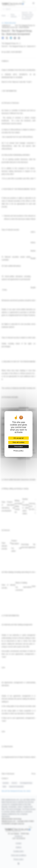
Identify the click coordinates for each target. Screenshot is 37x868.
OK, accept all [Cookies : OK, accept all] (18, 438)
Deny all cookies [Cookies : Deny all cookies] (18, 442)
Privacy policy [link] (18, 451)
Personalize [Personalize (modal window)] (18, 446)
